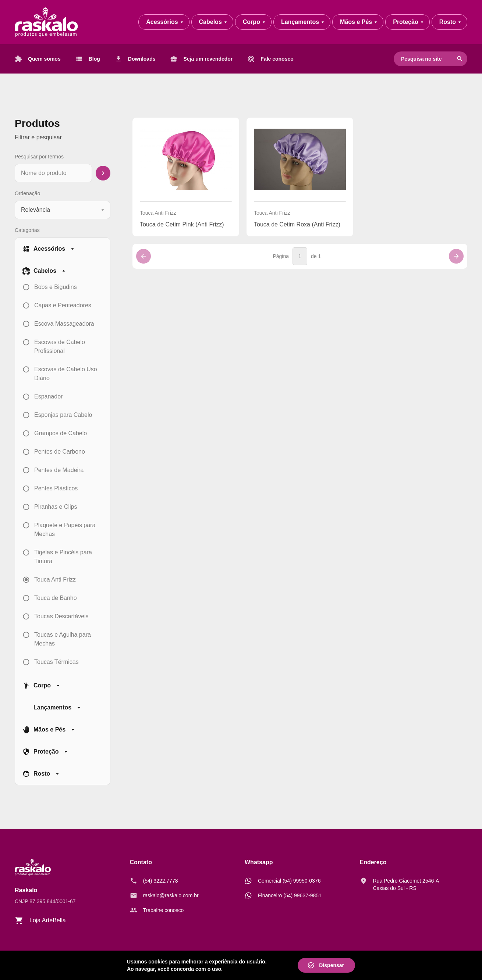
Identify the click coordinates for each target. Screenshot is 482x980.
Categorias (27, 230)
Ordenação (27, 193)
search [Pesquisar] (460, 59)
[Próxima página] (456, 256)
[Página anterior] (143, 256)
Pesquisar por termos (39, 157)
